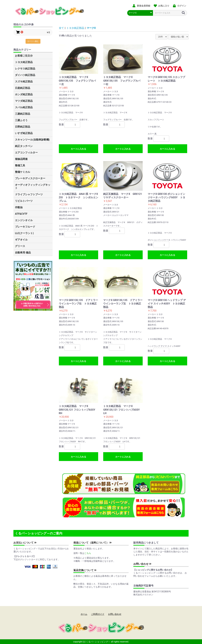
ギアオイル (21, 240)
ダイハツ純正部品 (25, 75)
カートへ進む (33, 41)
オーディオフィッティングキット (33, 186)
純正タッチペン (24, 146)
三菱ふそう (21, 120)
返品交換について (85, 570)
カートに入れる (78, 149)
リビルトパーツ (24, 201)
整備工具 (20, 165)
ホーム (84, 614)
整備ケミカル (23, 172)
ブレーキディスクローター (30, 178)
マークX (91, 28)
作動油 (19, 207)
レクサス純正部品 (25, 69)
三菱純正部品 (23, 114)
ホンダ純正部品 (24, 94)
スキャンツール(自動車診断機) (32, 140)
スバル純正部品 (24, 107)
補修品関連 (21, 159)
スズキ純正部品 (24, 82)
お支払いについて (25, 543)
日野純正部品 (23, 127)
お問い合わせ (142, 564)
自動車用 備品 (23, 253)
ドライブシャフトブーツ (29, 194)
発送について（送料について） (92, 543)
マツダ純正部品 (24, 101)
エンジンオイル (24, 220)
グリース (20, 246)
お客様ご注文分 (24, 56)
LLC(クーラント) (24, 233)
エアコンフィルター (26, 153)
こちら (88, 553)
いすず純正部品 (24, 133)
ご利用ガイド (98, 614)
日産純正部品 (23, 88)
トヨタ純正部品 (24, 62)
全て (61, 28)
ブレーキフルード (25, 227)
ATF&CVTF (21, 214)
